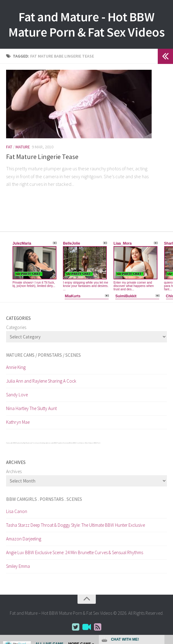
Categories (16, 327)
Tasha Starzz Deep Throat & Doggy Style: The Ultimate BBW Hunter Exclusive (76, 525)
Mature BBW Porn (94, 443)
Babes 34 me (84, 443)
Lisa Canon (17, 511)
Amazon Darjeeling (24, 539)
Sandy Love (17, 395)
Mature (23, 147)
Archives (14, 471)
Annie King (16, 367)
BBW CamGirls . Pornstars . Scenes (44, 499)
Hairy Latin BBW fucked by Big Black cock (19, 443)
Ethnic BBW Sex (74, 443)
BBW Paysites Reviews (61, 443)
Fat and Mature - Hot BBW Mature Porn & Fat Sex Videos (86, 24)
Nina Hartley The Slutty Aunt (31, 408)
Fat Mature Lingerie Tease (42, 157)
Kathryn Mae (18, 422)
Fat (9, 147)
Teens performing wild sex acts (43, 443)
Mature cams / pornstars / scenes (43, 355)
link (168, 549)
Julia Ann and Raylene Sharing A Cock (41, 381)
